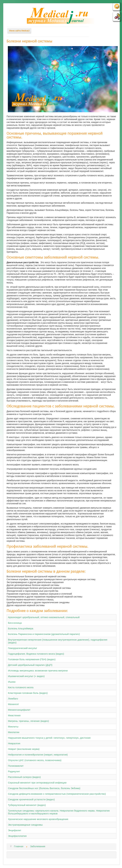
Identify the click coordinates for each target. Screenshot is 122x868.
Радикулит (14, 771)
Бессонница (15, 623)
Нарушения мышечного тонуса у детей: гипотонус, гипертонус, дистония (49, 738)
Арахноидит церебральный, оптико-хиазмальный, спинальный (44, 617)
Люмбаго (13, 699)
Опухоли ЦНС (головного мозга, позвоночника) (35, 760)
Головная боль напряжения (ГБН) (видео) (32, 659)
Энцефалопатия (17, 836)
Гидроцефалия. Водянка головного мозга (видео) (36, 654)
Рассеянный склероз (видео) (24, 777)
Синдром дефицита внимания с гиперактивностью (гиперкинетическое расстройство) (57, 794)
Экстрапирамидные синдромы (25, 825)
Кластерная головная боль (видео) (28, 693)
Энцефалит (15, 830)
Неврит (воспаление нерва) (24, 749)
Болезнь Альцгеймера (21, 628)
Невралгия (14, 743)
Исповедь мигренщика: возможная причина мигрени (38, 671)
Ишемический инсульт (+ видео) (26, 676)
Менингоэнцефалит (19, 710)
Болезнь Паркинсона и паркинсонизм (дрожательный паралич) (44, 634)
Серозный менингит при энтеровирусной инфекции (37, 783)
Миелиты (13, 727)
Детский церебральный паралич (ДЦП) (30, 665)
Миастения (14, 715)
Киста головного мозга (21, 687)
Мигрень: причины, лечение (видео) (28, 721)
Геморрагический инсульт (23, 648)
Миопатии (14, 732)
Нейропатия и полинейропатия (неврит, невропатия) (38, 755)
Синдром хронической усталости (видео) (31, 799)
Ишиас (12, 682)
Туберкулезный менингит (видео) (27, 805)
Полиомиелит (16, 766)
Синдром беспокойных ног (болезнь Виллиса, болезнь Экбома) (44, 788)
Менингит (13, 704)
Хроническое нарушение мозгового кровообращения (38, 819)
